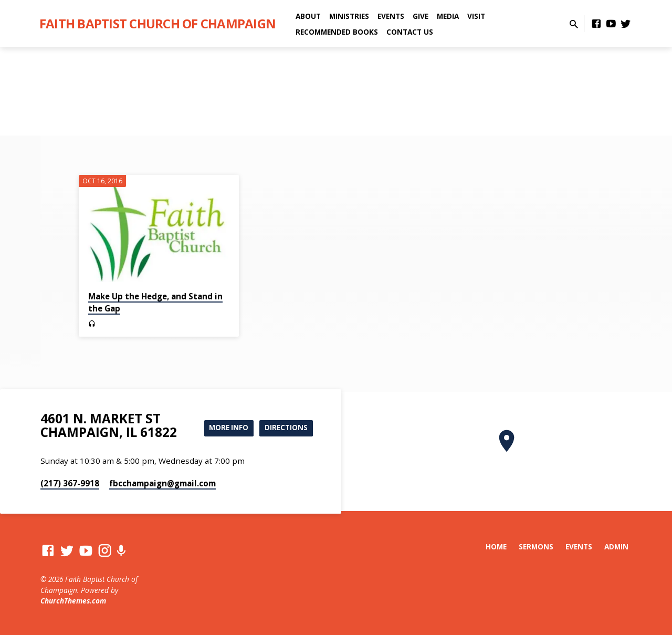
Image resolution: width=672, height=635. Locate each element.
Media (448, 16)
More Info (225, 428)
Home (496, 546)
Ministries (349, 16)
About (308, 16)
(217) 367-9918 (70, 483)
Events (391, 16)
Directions (285, 428)
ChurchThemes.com (73, 601)
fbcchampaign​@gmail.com (162, 483)
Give (421, 16)
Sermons (536, 546)
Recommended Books (337, 32)
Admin (616, 546)
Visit (476, 16)
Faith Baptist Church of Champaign (157, 23)
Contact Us (410, 32)
